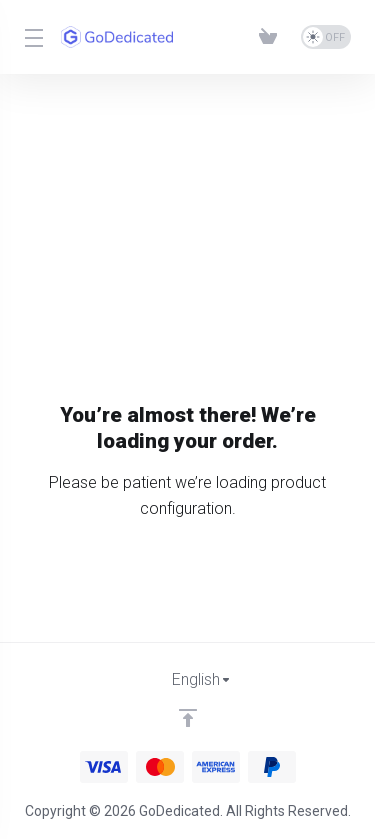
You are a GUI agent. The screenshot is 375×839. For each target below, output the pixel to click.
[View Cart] (272, 37)
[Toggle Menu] (30, 37)
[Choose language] (188, 680)
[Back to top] (188, 718)
